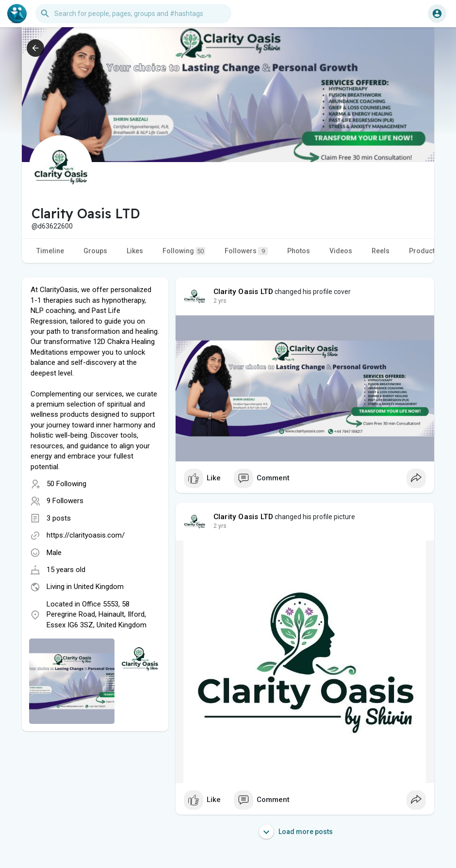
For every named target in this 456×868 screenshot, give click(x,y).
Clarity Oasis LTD (243, 292)
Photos (299, 251)
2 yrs (220, 301)
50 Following (66, 484)
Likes (135, 251)
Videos (341, 251)
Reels (381, 251)
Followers (246, 251)
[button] (133, 14)
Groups (95, 251)
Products (424, 251)
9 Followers (65, 501)
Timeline (50, 251)
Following (184, 251)
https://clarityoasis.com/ (86, 535)
